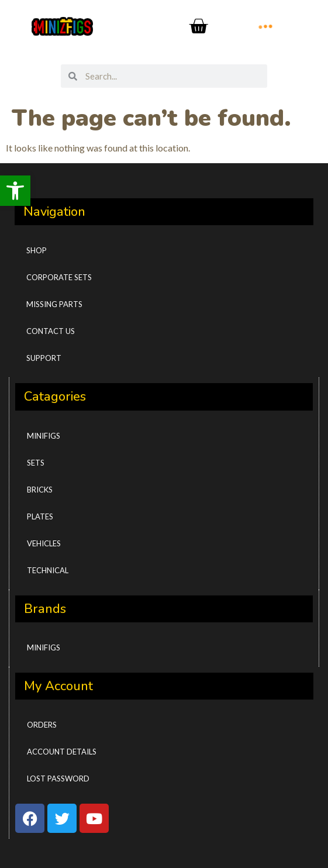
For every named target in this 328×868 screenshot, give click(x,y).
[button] (15, 191)
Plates (40, 516)
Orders (42, 725)
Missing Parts (54, 304)
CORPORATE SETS (59, 277)
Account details (62, 752)
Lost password (58, 779)
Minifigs (44, 436)
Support (44, 358)
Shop (37, 250)
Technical (48, 570)
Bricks (40, 490)
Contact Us (51, 331)
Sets (36, 463)
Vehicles (44, 543)
